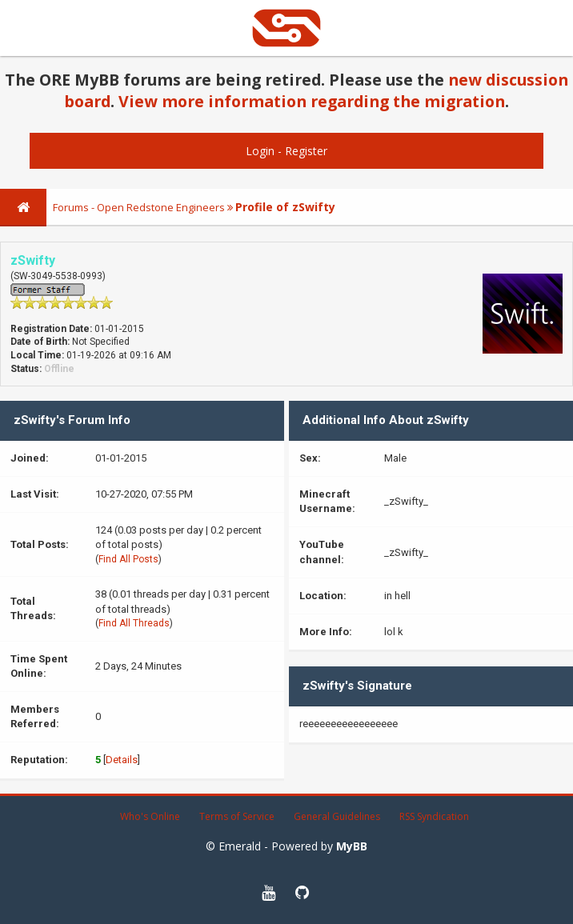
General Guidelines (337, 816)
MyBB (352, 846)
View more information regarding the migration (312, 101)
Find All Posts (128, 559)
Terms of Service (237, 816)
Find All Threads (134, 623)
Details (122, 760)
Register (306, 151)
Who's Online (150, 816)
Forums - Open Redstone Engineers (139, 207)
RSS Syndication (434, 816)
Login (260, 151)
